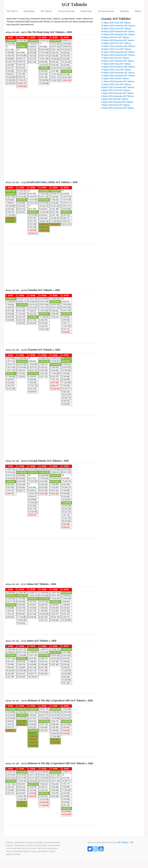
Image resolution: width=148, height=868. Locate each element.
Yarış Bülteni (29, 11)
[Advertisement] (51, 119)
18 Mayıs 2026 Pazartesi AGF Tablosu (118, 61)
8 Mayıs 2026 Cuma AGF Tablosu (116, 90)
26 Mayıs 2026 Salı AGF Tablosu (115, 37)
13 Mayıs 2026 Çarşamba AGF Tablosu (118, 76)
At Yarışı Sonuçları (106, 11)
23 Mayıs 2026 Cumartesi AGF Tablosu (118, 46)
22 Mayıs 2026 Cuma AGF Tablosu (116, 49)
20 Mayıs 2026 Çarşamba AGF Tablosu (118, 55)
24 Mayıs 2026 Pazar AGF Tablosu (116, 43)
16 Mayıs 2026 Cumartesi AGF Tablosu (118, 67)
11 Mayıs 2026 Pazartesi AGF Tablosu (118, 81)
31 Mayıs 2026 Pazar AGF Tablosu (116, 23)
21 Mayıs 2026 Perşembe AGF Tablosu (118, 52)
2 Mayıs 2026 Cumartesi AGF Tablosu (118, 108)
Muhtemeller (86, 11)
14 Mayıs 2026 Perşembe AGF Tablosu (118, 73)
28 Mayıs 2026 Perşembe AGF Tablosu (118, 32)
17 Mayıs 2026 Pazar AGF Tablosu (116, 64)
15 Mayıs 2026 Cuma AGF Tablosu (116, 70)
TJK (132, 842)
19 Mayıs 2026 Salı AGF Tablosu (115, 58)
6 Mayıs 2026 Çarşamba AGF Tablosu (118, 96)
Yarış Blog (124, 11)
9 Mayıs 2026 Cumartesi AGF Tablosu (118, 87)
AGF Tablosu (46, 11)
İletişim (138, 11)
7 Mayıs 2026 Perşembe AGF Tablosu (117, 93)
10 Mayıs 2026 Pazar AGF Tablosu (116, 84)
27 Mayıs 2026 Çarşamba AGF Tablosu (118, 34)
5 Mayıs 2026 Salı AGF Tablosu (115, 99)
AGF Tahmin (74, 4)
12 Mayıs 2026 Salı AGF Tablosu (115, 79)
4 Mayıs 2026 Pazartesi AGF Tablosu (117, 102)
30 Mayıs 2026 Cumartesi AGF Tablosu (118, 26)
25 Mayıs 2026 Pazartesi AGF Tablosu (118, 40)
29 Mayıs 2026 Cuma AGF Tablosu (116, 29)
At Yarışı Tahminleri (66, 11)
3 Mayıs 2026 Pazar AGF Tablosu (115, 105)
